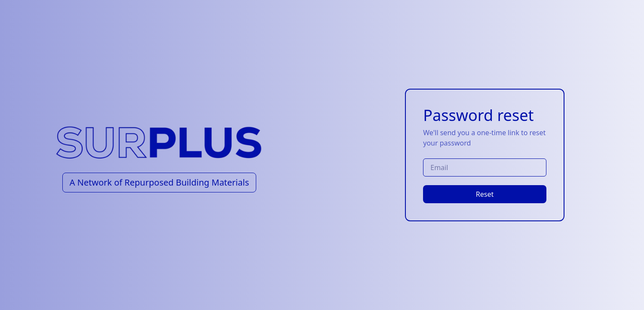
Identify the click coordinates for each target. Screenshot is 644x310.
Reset (485, 194)
